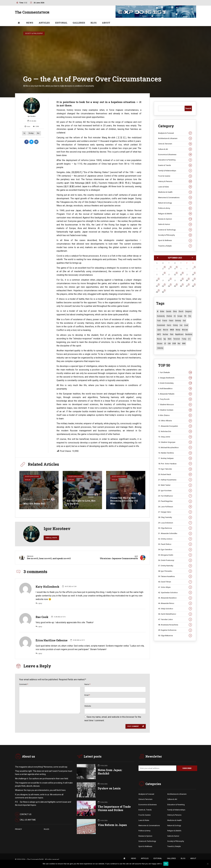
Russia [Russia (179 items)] (159, 339)
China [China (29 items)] (175, 311)
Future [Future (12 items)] (171, 321)
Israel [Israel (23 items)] (186, 325)
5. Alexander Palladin (175, 394)
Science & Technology (175, 230)
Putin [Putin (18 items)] (172, 334)
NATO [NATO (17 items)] (159, 334)
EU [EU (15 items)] (175, 316)
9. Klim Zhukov (175, 415)
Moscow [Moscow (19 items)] (185, 330)
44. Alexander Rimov (175, 603)
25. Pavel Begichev (175, 501)
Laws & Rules (175, 187)
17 (169, 280)
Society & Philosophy (34, 33)
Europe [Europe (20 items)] (180, 316)
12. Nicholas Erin (175, 431)
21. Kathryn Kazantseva (175, 480)
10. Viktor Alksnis (175, 421)
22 (157, 286)
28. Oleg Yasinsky (175, 517)
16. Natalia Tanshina (175, 453)
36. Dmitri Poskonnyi (175, 560)
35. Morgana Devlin (175, 555)
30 (163, 292)
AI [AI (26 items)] (158, 311)
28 (193, 286)
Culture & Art (175, 149)
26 (181, 286)
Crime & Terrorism (175, 144)
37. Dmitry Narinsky (175, 566)
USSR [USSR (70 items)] (174, 344)
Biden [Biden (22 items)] (162, 311)
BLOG (94, 23)
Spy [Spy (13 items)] (165, 339)
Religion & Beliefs (175, 214)
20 (187, 280)
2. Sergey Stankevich (175, 378)
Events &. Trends (145, 810)
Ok (166, 864)
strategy (31, 133)
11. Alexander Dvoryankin (175, 426)
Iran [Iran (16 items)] (181, 325)
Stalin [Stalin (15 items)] (170, 339)
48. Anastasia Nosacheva (175, 625)
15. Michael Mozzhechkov (175, 448)
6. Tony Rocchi (175, 399)
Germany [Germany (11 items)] (178, 321)
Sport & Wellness (175, 240)
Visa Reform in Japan (112, 825)
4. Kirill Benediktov (175, 389)
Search (188, 108)
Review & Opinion (175, 219)
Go (24, 133)
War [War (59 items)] (179, 344)
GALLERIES (79, 23)
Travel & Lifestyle (175, 246)
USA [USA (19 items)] (169, 344)
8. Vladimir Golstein (175, 410)
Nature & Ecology (175, 203)
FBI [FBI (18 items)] (185, 316)
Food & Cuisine (175, 176)
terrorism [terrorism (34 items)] (177, 339)
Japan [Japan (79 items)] (159, 330)
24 (169, 286)
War (38, 133)
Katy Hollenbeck (47, 587)
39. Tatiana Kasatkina (175, 576)
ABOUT (106, 23)
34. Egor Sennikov (175, 550)
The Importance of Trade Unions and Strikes (114, 809)
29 (157, 292)
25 (175, 286)
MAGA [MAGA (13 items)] (172, 330)
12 (181, 275)
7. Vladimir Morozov (175, 405)
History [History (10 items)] (175, 325)
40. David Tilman (175, 582)
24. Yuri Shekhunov (175, 496)
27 (187, 286)
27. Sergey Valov (175, 512)
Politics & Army (175, 208)
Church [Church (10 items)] (181, 311)
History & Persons (175, 181)
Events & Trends (175, 165)
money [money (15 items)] (178, 330)
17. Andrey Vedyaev (175, 458)
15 (157, 280)
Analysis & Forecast (175, 133)
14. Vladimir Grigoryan (175, 442)
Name (87, 684)
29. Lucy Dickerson (175, 523)
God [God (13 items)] (184, 321)
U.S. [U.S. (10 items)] (189, 339)
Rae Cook (42, 617)
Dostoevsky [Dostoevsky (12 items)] (161, 316)
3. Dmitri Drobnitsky (175, 383)
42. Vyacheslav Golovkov (175, 593)
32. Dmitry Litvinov (175, 539)
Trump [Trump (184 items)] (184, 339)
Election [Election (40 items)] (169, 316)
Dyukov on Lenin (109, 789)
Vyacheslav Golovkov (92, 496)
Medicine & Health (175, 192)
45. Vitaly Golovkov (175, 609)
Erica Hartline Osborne (52, 640)
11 (175, 275)
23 (163, 286)
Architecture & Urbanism (175, 138)
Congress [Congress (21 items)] (188, 311)
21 (193, 280)
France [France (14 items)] (165, 321)
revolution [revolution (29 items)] (189, 334)
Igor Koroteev (32, 107)
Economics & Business (175, 155)
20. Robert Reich (175, 474)
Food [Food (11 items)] (159, 321)
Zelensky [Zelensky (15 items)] (160, 348)
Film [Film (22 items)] (190, 316)
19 (181, 280)
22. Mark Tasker (175, 485)
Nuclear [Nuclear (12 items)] (165, 334)
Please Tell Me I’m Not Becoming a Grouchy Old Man (124, 501)
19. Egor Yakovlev (175, 469)
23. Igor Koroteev (175, 491)
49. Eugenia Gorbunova (175, 630)
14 (193, 275)
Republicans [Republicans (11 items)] (179, 334)
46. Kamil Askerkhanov (175, 614)
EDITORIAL (61, 23)
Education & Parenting (175, 160)
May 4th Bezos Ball (34, 504)
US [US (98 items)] (165, 344)
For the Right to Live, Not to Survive (81, 502)
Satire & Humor (175, 224)
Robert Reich (49, 500)
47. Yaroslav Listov (175, 619)
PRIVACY (18, 829)
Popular (28, 480)
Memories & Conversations (175, 198)
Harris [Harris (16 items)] (169, 325)
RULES (47, 829)
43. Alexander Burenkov (175, 598)
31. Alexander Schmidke (175, 533)
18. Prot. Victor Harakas (175, 464)
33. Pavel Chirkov (175, 544)
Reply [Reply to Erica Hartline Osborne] (40, 654)
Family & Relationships (175, 171)
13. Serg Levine (175, 437)
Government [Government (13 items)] (161, 325)
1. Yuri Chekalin (175, 372)
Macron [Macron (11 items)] (166, 330)
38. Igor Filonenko (175, 571)
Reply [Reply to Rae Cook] (40, 627)
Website (88, 706)
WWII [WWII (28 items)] (184, 344)
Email (87, 695)
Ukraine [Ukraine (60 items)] (160, 344)
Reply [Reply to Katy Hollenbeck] (40, 604)
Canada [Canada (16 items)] (169, 311)
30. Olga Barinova (175, 528)
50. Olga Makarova (175, 636)
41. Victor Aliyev (175, 587)
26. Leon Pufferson (175, 507)
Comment (24, 684)
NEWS (30, 23)
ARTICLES (44, 23)
